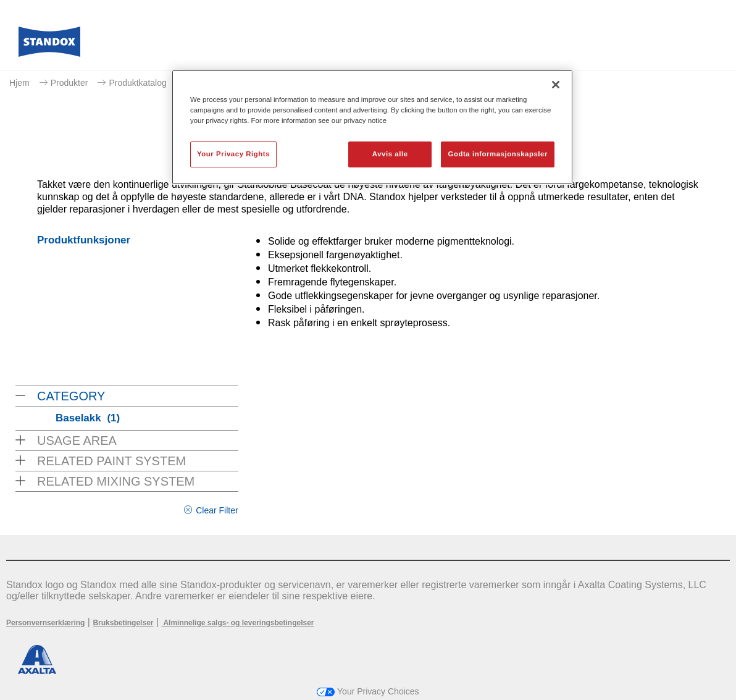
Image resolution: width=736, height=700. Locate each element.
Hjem (19, 83)
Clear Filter (217, 510)
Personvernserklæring (45, 623)
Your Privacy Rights (233, 154)
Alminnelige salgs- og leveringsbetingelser (238, 623)
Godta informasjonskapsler (498, 154)
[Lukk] (556, 85)
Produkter (69, 83)
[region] (372, 127)
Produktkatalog (137, 83)
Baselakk (88, 418)
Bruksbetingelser (123, 623)
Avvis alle (390, 154)
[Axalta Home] (49, 45)
